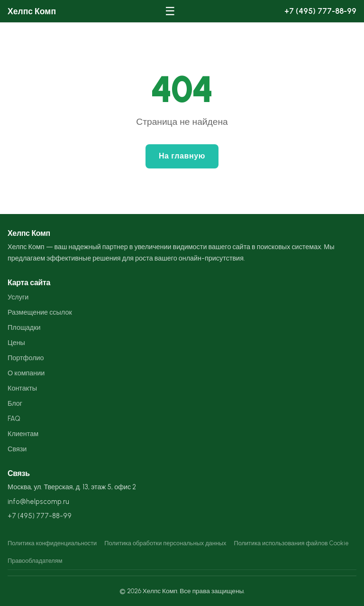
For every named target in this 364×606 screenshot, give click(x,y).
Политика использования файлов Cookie (291, 543)
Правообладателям (35, 561)
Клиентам (23, 434)
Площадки (24, 327)
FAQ (14, 419)
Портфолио (26, 358)
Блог (15, 403)
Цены (16, 343)
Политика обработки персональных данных (165, 543)
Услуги (18, 297)
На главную (182, 156)
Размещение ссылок (40, 312)
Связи (17, 449)
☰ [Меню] (170, 11)
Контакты (22, 388)
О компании (26, 373)
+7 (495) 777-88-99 (320, 11)
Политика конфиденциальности (52, 543)
